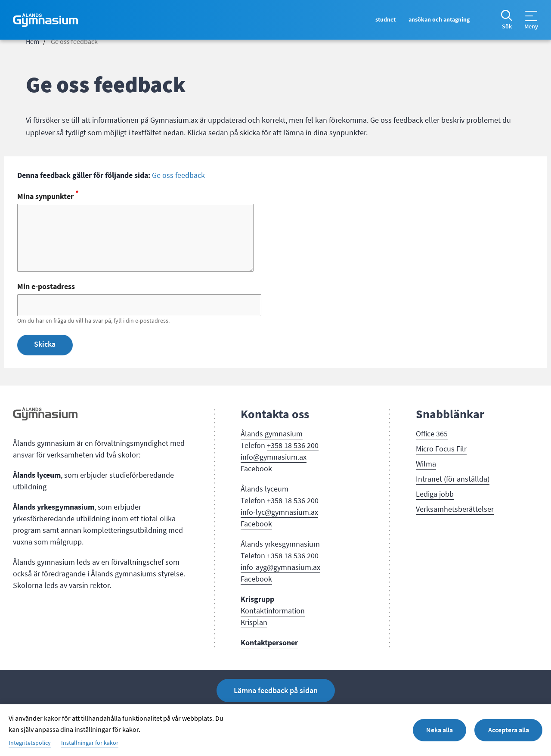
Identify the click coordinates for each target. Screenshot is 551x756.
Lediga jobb (435, 494)
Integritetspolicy (30, 743)
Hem (33, 42)
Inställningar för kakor (90, 743)
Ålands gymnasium (272, 434)
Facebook (256, 469)
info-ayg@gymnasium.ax (280, 567)
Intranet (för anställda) (453, 479)
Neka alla (438, 730)
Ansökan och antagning (438, 20)
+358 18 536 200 (293, 445)
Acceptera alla (508, 730)
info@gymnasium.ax (274, 457)
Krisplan (254, 622)
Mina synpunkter (45, 196)
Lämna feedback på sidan (276, 691)
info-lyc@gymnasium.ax (279, 512)
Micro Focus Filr (441, 449)
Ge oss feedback (178, 175)
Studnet (382, 20)
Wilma (426, 464)
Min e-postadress (46, 286)
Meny (531, 27)
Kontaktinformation (273, 611)
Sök (507, 27)
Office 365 (432, 434)
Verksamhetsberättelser (455, 509)
